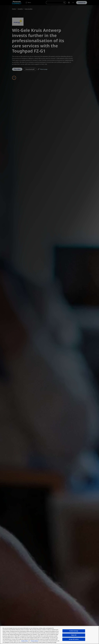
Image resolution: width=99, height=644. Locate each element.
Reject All (74, 635)
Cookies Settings (74, 631)
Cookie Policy (25, 641)
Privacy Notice (34, 641)
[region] (49, 635)
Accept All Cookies (74, 639)
